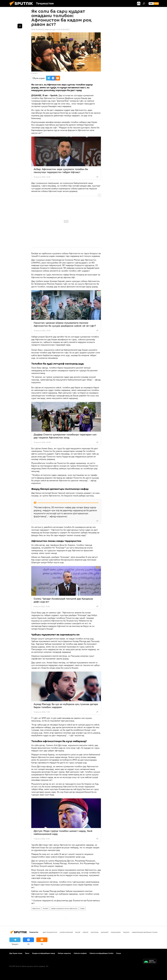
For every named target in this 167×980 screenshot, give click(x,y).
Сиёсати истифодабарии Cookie (101, 953)
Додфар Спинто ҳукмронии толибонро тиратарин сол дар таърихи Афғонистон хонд (65, 436)
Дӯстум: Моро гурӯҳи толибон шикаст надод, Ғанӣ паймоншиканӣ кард (63, 832)
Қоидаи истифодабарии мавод (44, 953)
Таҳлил (126, 932)
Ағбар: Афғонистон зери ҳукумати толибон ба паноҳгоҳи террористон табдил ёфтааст (61, 171)
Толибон (46, 908)
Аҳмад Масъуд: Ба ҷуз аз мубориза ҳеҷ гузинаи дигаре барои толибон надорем (66, 706)
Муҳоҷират (116, 932)
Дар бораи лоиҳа (16, 953)
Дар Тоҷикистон (50, 932)
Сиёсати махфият (80, 953)
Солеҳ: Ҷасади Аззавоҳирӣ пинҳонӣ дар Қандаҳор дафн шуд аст (63, 600)
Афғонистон (36, 908)
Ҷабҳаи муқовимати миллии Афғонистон (64, 908)
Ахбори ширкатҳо (64, 953)
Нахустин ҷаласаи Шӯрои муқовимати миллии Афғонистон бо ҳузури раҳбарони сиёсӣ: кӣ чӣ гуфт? (65, 324)
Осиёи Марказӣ (66, 932)
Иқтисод (95, 932)
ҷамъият (105, 932)
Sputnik (35, 73)
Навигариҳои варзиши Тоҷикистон (147, 932)
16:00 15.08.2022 (38, 29)
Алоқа (119, 953)
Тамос (27, 953)
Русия (78, 932)
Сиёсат (82, 908)
